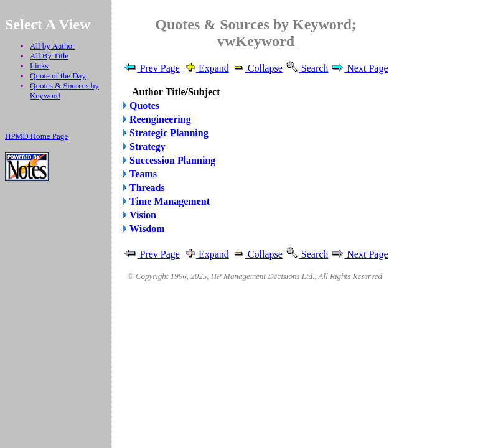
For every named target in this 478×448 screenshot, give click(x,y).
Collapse (257, 68)
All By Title (49, 56)
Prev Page (151, 68)
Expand (206, 68)
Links (39, 66)
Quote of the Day (58, 76)
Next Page (359, 68)
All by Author (52, 46)
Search (307, 68)
